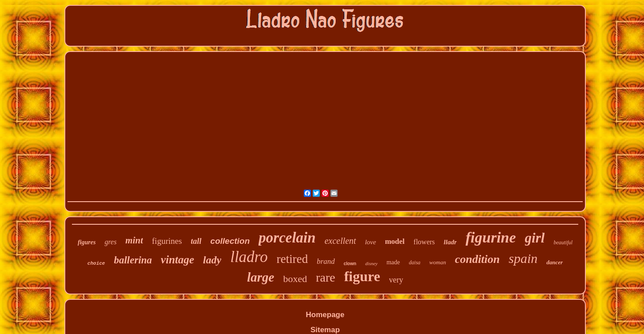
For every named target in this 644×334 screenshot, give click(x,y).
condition (477, 259)
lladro (249, 257)
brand (326, 261)
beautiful (563, 243)
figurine (491, 237)
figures (87, 242)
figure (362, 276)
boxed (295, 279)
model (395, 241)
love (371, 242)
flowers (424, 242)
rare (326, 277)
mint (134, 240)
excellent (340, 241)
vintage (177, 260)
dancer (555, 262)
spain (523, 258)
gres (110, 242)
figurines (167, 241)
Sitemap (325, 330)
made (393, 262)
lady (212, 260)
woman (438, 262)
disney (371, 263)
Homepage (325, 315)
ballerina (133, 260)
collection (230, 241)
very (396, 280)
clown (350, 264)
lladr (450, 242)
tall (196, 241)
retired (292, 259)
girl (535, 238)
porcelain (287, 238)
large (260, 277)
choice (96, 263)
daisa (415, 262)
